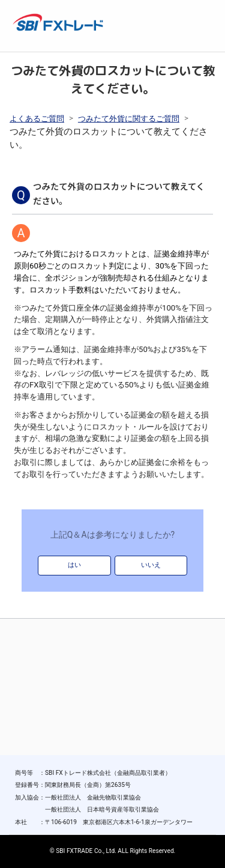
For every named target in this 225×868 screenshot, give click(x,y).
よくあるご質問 (37, 119)
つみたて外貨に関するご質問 (129, 119)
